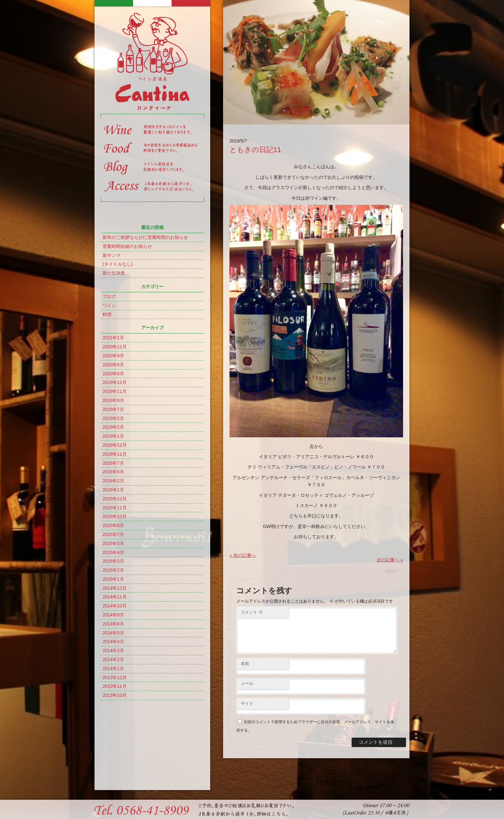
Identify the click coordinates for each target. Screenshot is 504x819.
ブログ (109, 296)
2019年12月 (115, 382)
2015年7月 (113, 534)
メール (247, 691)
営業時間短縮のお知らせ (127, 246)
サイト (247, 711)
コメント (252, 612)
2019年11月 (115, 391)
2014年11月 (115, 597)
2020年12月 (115, 347)
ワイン (109, 305)
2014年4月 (113, 642)
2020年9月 (113, 356)
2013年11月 (115, 686)
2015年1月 (113, 579)
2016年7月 (113, 463)
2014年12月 (115, 588)
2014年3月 (113, 651)
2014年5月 (113, 633)
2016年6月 (113, 472)
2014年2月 (113, 660)
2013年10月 (115, 695)
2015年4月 (113, 552)
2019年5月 (113, 418)
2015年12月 (115, 499)
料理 (107, 314)
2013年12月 (115, 678)
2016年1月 (113, 490)
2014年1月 (113, 669)
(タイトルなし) (117, 264)
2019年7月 (113, 409)
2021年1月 (113, 338)
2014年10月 (115, 606)
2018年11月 (115, 454)
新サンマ (112, 255)
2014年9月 (113, 615)
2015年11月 (115, 508)
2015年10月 (115, 516)
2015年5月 (113, 543)
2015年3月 (113, 561)
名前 (245, 671)
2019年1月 (113, 436)
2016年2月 (113, 481)
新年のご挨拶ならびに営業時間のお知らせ (145, 237)
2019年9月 (113, 400)
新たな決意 (114, 273)
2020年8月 (113, 365)
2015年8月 (113, 525)
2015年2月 (113, 570)
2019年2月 (113, 427)
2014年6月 (113, 624)
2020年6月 (113, 374)
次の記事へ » (390, 560)
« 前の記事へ (243, 555)
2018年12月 (115, 445)
